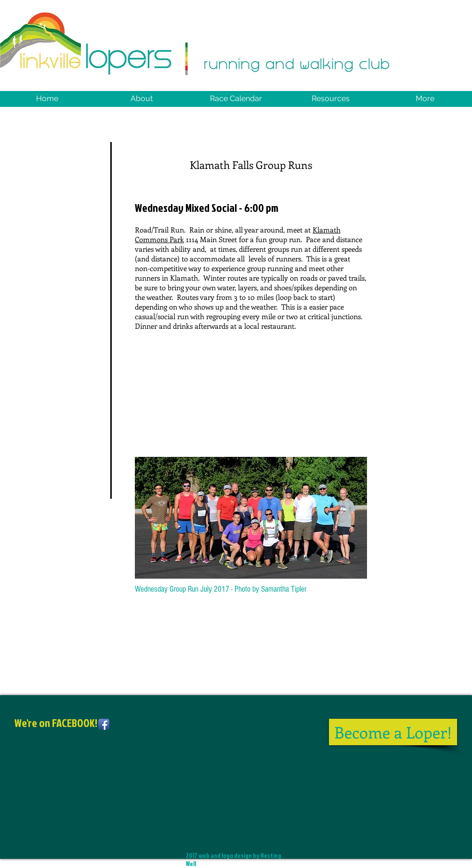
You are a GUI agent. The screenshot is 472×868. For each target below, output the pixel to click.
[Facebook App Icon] (104, 724)
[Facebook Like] (75, 776)
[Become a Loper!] (393, 732)
